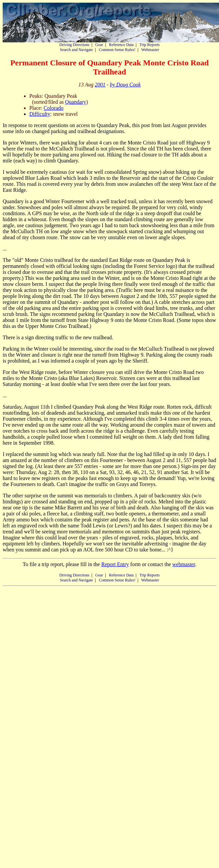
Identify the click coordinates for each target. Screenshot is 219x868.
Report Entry (115, 564)
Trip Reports (150, 45)
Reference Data (121, 45)
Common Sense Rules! (117, 50)
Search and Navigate (76, 50)
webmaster (183, 564)
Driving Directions (74, 45)
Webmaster (150, 50)
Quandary (76, 102)
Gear (99, 45)
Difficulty (40, 114)
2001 (100, 85)
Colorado (54, 108)
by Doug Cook (125, 85)
